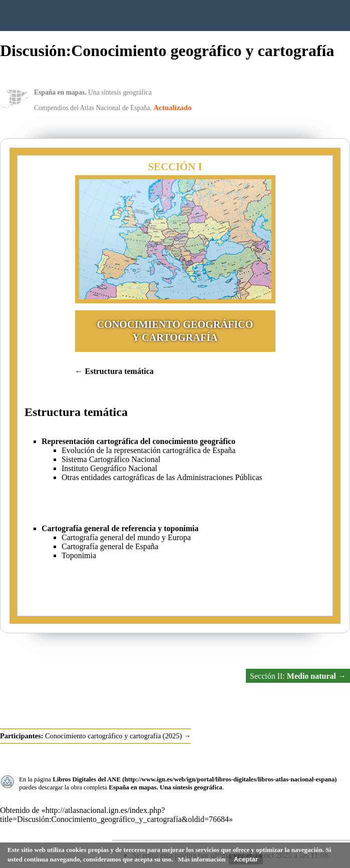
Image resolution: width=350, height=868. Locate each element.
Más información (202, 859)
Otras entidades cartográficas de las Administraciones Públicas (162, 477)
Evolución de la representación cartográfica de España (148, 450)
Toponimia (79, 555)
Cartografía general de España (110, 546)
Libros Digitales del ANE (87, 779)
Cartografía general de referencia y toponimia (120, 528)
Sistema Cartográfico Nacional (111, 459)
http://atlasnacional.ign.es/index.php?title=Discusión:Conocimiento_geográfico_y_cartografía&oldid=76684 (114, 815)
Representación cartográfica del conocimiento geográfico (138, 441)
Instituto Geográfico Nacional (160, 16)
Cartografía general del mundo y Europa (126, 537)
